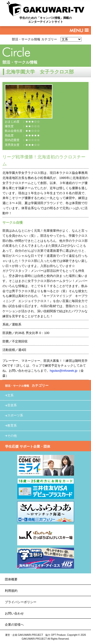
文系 (10, 395)
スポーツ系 (15, 415)
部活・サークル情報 (20, 62)
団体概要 (11, 579)
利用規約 (11, 591)
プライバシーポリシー (21, 602)
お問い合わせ (14, 613)
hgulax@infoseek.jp (64, 371)
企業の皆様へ (14, 625)
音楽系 (12, 405)
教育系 (12, 426)
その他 (12, 436)
